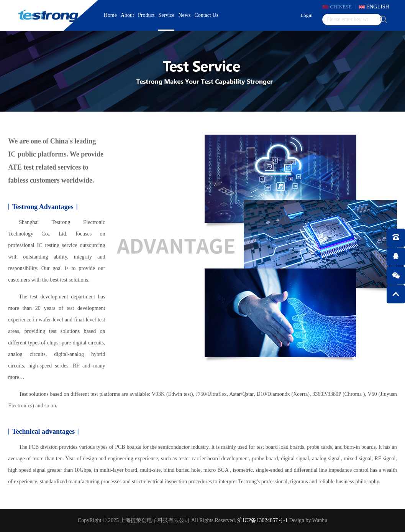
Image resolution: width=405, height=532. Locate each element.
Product (146, 15)
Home (110, 15)
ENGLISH (378, 7)
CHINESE (338, 7)
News (184, 15)
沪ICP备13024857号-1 (262, 520)
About (127, 15)
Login (303, 15)
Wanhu (320, 520)
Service (167, 15)
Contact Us (206, 15)
